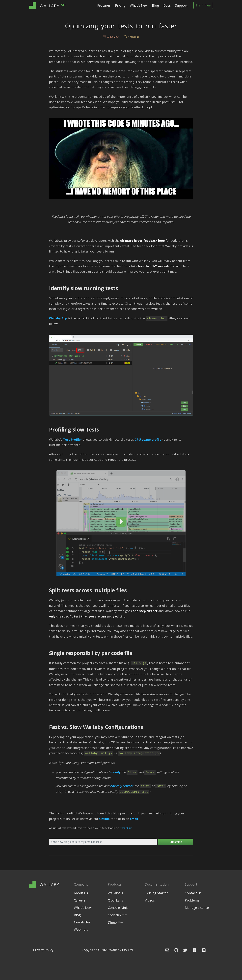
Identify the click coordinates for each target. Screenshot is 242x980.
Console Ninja (118, 908)
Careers (80, 900)
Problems (192, 900)
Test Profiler (73, 439)
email (134, 819)
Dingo (115, 922)
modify (115, 772)
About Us (81, 893)
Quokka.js (115, 900)
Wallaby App (58, 318)
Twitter (126, 828)
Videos (150, 900)
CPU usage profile (148, 439)
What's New (139, 5)
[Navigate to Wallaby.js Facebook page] (195, 950)
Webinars (81, 930)
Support (181, 5)
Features (104, 5)
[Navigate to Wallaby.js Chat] (205, 950)
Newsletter (82, 922)
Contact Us (193, 893)
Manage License (197, 908)
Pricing (120, 5)
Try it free (203, 5)
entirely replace (122, 786)
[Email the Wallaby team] (165, 950)
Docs (167, 5)
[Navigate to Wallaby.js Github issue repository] (174, 950)
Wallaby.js (115, 893)
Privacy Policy (43, 950)
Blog (155, 5)
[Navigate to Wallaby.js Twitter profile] (184, 950)
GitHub (104, 819)
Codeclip (117, 915)
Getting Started (157, 893)
